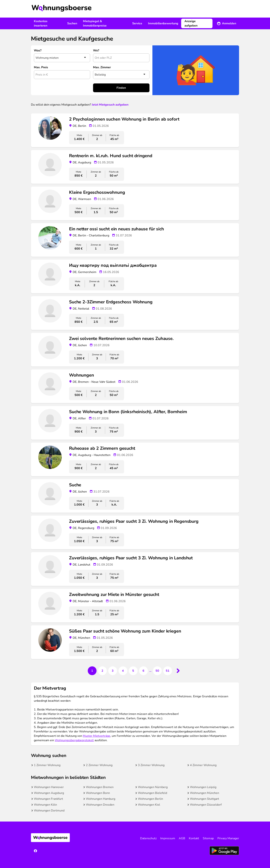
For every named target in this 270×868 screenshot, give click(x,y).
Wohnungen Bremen (100, 787)
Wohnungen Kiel (149, 805)
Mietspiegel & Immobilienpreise (95, 23)
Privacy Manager (228, 838)
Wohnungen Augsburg (49, 793)
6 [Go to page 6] (143, 671)
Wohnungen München (205, 793)
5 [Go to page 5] (133, 671)
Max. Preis (41, 67)
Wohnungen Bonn (98, 793)
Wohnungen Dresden (100, 805)
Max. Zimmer (102, 67)
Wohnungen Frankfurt (48, 799)
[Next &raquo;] (178, 671)
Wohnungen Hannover (49, 787)
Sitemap (208, 838)
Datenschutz (148, 838)
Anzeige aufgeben (191, 23)
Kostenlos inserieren (41, 23)
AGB (182, 838)
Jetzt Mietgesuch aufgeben (110, 105)
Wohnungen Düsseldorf (206, 805)
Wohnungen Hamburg (101, 799)
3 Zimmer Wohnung (151, 765)
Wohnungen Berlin (150, 799)
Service (137, 23)
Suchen (72, 23)
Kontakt (194, 838)
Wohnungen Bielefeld (152, 793)
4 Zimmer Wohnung (203, 765)
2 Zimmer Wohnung (99, 765)
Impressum (168, 838)
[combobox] (121, 58)
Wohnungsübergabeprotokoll (74, 740)
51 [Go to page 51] (168, 671)
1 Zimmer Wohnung (47, 765)
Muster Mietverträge (97, 736)
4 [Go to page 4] (123, 671)
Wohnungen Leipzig (203, 787)
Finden (121, 88)
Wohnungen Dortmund (49, 811)
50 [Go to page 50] (157, 671)
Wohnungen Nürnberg (153, 787)
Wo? (96, 50)
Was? (38, 50)
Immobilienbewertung (163, 23)
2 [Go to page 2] (102, 671)
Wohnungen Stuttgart (205, 799)
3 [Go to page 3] (113, 671)
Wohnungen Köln (45, 805)
